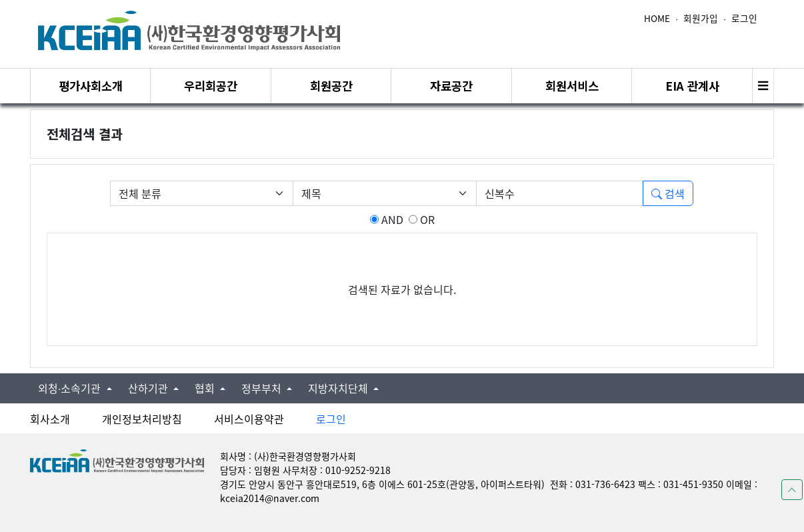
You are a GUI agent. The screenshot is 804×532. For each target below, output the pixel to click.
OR (426, 219)
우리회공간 (211, 86)
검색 (668, 193)
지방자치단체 (339, 388)
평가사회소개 (91, 86)
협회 (206, 388)
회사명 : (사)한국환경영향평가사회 (288, 456)
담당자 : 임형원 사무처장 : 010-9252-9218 (305, 470)
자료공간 (451, 86)
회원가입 (701, 18)
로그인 (744, 18)
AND (391, 219)
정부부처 (263, 388)
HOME (657, 18)
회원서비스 (572, 86)
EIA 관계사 (692, 86)
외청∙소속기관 (71, 388)
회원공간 (331, 86)
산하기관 (149, 388)
